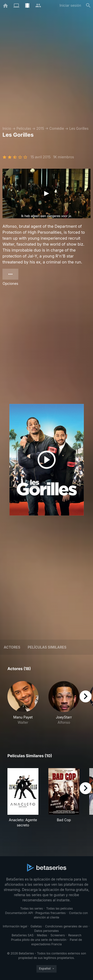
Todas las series (31, 908)
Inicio (7, 128)
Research (75, 935)
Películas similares (47, 647)
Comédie (57, 128)
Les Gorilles (79, 128)
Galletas (36, 926)
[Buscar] (88, 5)
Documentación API (19, 913)
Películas (24, 128)
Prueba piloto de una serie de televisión (39, 940)
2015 (40, 128)
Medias (42, 935)
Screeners (58, 935)
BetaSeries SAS (23, 935)
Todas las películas (59, 908)
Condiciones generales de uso (66, 926)
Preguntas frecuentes (51, 913)
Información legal (15, 926)
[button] (23, 706)
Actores (12, 647)
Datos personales (46, 931)
